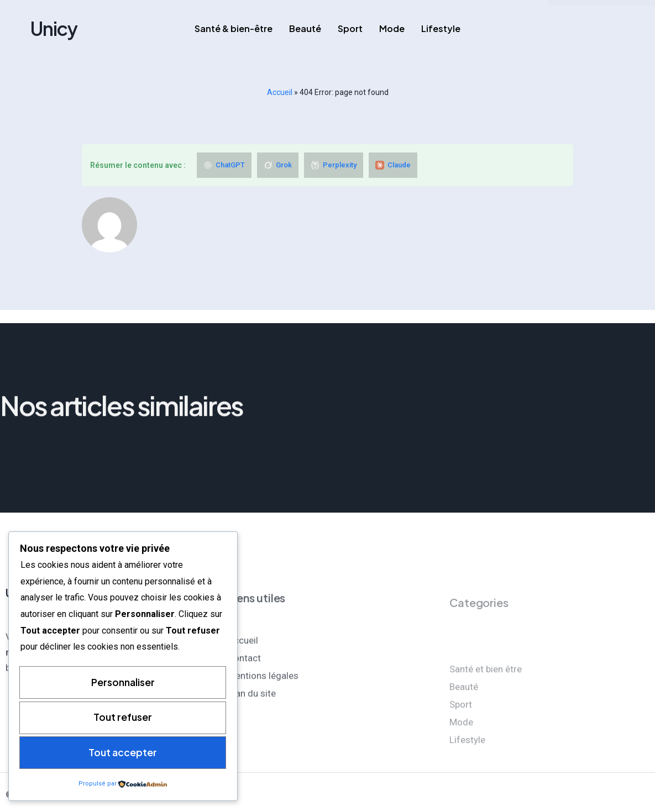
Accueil (280, 92)
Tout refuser (123, 717)
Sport (350, 28)
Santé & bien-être (234, 28)
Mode (392, 28)
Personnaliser (123, 681)
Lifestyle (441, 28)
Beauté (305, 28)
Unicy (54, 28)
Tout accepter (123, 752)
